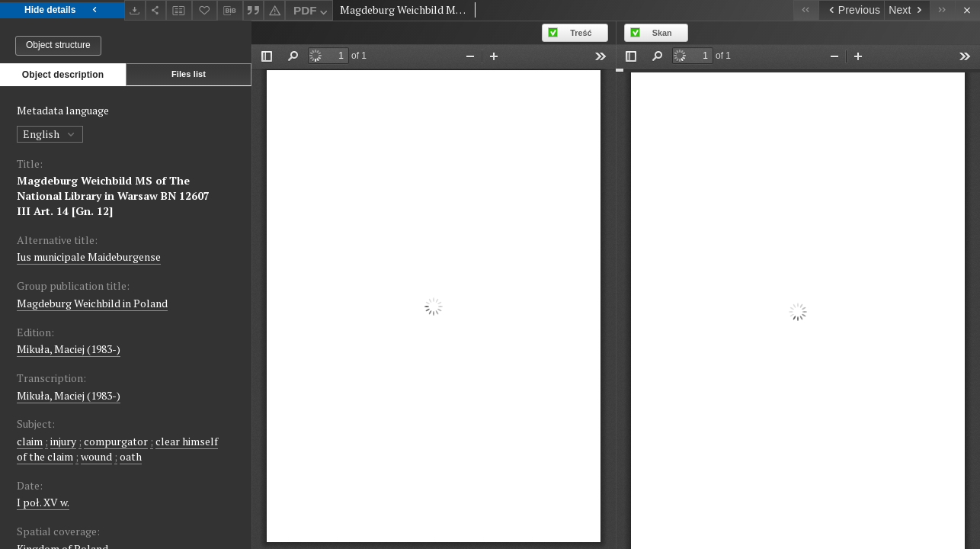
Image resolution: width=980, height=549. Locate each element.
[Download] (135, 10)
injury (63, 441)
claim (30, 441)
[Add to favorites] (205, 10)
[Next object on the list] (907, 10)
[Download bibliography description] (230, 11)
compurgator (116, 441)
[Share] (156, 10)
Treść (581, 33)
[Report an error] (274, 10)
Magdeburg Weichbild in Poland (92, 303)
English (50, 134)
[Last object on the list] (942, 10)
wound (96, 456)
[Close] (967, 10)
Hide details (62, 10)
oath (131, 456)
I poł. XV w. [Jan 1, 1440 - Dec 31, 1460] (43, 502)
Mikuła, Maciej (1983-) (69, 349)
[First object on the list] (806, 10)
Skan (662, 33)
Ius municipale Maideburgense (89, 257)
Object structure (58, 45)
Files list (189, 74)
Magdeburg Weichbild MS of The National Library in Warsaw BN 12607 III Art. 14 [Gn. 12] (113, 196)
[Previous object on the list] (851, 10)
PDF (312, 13)
